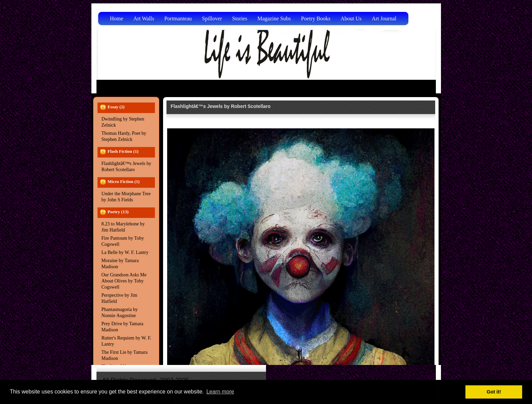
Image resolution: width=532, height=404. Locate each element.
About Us (351, 19)
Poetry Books (316, 19)
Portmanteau (178, 19)
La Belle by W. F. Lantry (125, 252)
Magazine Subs (274, 19)
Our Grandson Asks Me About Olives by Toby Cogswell (124, 281)
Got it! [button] (494, 392)
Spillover (212, 19)
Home (117, 19)
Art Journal (384, 19)
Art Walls (144, 19)
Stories (240, 19)
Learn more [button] (220, 392)
